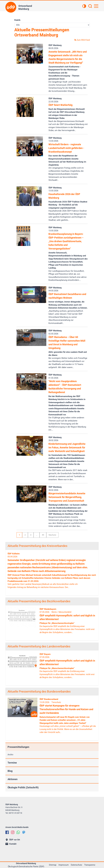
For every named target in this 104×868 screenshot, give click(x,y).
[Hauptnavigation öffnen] (96, 6)
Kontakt (11, 844)
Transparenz (90, 865)
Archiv (10, 755)
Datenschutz (76, 865)
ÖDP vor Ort (13, 840)
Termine (12, 763)
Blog (10, 771)
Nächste (52, 535)
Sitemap (53, 865)
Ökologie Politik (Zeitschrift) (23, 787)
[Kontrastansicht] (84, 6)
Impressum (64, 865)
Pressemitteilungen (18, 747)
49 (43, 535)
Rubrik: (18, 20)
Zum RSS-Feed (82, 40)
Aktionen (13, 779)
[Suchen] (90, 6)
